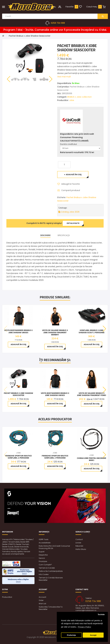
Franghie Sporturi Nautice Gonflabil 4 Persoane (18, 457)
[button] (51, 79)
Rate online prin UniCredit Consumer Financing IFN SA (54, 547)
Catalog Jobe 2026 (69, 212)
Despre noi (43, 555)
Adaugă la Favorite (71, 184)
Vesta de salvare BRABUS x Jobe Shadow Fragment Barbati (55, 332)
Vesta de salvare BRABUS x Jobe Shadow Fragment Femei (92, 394)
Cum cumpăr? (45, 565)
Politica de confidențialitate (51, 571)
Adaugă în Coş (74, 175)
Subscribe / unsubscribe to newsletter (51, 608)
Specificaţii (64, 235)
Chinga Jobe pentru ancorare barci (92, 459)
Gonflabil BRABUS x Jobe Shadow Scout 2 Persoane (92, 331)
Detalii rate (73, 223)
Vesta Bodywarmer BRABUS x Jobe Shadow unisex (18, 331)
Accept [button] (93, 635)
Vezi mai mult (64, 77)
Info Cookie (44, 574)
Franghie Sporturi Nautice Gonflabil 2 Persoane (55, 457)
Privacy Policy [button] (84, 627)
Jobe (72, 100)
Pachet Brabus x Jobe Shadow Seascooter (30, 36)
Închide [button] (101, 614)
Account (42, 597)
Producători (7, 597)
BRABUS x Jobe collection (79, 97)
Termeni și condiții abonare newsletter (51, 579)
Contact (79, 539)
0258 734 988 (58, 23)
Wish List (42, 604)
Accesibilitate (45, 543)
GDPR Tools (44, 539)
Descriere (45, 235)
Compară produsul (71, 190)
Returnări (79, 546)
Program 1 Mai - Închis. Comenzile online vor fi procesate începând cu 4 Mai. (55, 30)
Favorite (70, 7)
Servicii (42, 558)
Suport (42, 552)
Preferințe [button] (71, 635)
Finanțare (43, 561)
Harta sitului (81, 549)
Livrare (78, 543)
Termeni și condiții (47, 568)
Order (41, 600)
